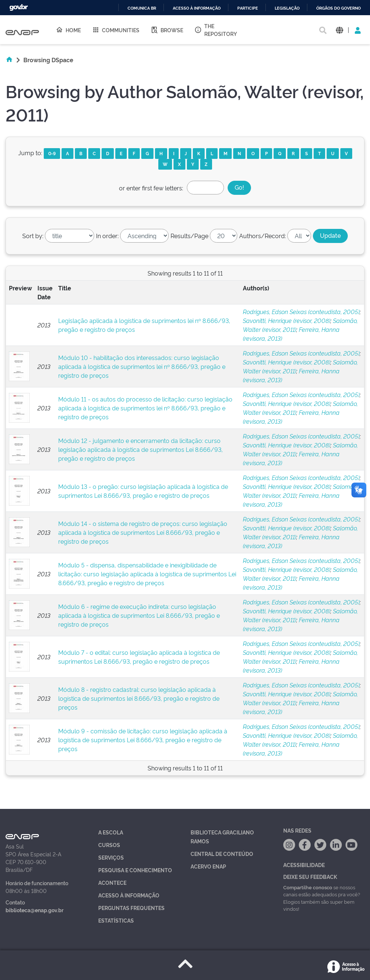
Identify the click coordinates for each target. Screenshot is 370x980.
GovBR (19, 8)
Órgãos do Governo (338, 8)
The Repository (216, 30)
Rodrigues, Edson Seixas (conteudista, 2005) (301, 311)
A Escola (111, 832)
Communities (116, 30)
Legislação (287, 8)
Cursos (109, 845)
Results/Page (189, 236)
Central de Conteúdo (222, 854)
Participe (248, 8)
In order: (107, 236)
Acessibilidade (304, 865)
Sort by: (33, 236)
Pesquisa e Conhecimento (135, 870)
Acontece (112, 882)
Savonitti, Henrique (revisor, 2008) (287, 320)
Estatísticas (116, 920)
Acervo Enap (208, 866)
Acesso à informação (197, 8)
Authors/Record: (262, 236)
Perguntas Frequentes (131, 908)
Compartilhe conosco (308, 887)
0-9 (52, 153)
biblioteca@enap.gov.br (34, 910)
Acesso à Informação (129, 895)
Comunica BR (142, 8)
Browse (167, 30)
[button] (339, 30)
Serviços (111, 857)
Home (68, 30)
